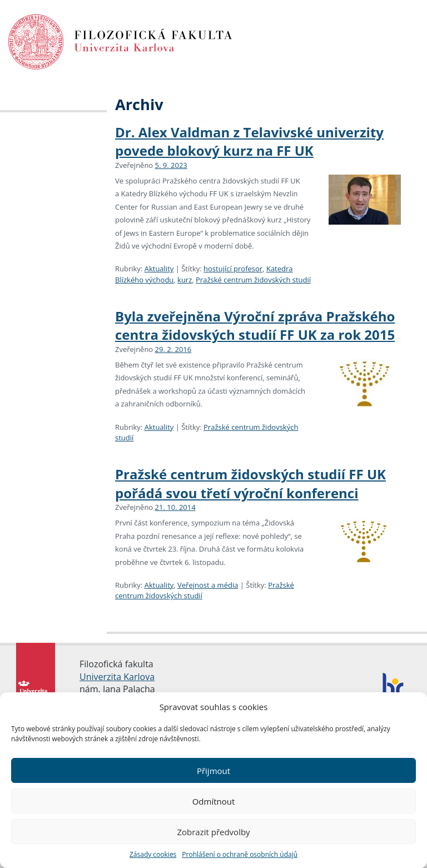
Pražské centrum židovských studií (253, 280)
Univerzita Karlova (117, 677)
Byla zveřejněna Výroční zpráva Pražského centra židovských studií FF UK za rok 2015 (255, 326)
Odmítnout (214, 801)
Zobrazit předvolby (213, 832)
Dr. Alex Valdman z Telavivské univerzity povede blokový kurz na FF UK (249, 142)
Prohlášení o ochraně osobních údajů (240, 854)
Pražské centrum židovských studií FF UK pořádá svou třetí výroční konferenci (250, 483)
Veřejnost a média (208, 585)
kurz (185, 280)
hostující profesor (233, 269)
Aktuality (159, 269)
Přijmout (213, 771)
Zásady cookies (153, 854)
